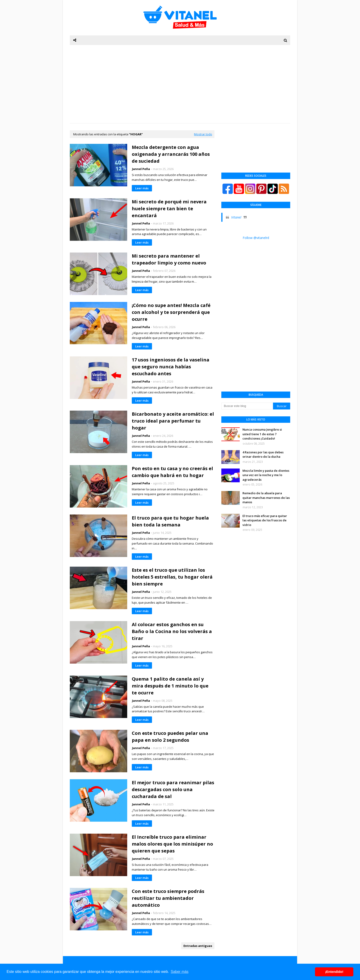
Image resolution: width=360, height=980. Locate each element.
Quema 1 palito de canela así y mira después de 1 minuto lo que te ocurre (170, 686)
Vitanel (236, 217)
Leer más (142, 188)
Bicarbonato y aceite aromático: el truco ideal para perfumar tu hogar (173, 421)
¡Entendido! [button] (334, 972)
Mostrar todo (203, 134)
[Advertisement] (180, 84)
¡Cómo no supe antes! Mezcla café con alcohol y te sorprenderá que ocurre (171, 312)
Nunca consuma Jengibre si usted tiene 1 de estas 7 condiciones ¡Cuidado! (262, 434)
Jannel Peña (141, 169)
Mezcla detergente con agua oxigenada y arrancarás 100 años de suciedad (171, 154)
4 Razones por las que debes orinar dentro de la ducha (263, 454)
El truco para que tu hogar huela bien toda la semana (170, 521)
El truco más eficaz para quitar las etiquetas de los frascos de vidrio (265, 520)
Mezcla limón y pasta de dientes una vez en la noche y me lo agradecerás (266, 475)
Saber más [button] (180, 972)
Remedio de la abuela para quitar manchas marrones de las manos (266, 498)
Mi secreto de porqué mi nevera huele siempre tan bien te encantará (169, 209)
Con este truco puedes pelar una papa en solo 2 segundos (170, 737)
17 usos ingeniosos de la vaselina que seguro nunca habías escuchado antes (171, 367)
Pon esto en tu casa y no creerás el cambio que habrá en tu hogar (172, 472)
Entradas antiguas (198, 946)
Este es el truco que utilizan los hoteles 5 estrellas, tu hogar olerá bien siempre (172, 577)
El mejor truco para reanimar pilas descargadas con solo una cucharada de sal (173, 789)
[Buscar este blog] (247, 406)
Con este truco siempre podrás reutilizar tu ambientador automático (168, 898)
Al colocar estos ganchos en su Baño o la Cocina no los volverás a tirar (172, 631)
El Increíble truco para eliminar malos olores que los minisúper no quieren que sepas (172, 844)
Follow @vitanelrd (256, 238)
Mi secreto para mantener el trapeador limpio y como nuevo (169, 259)
